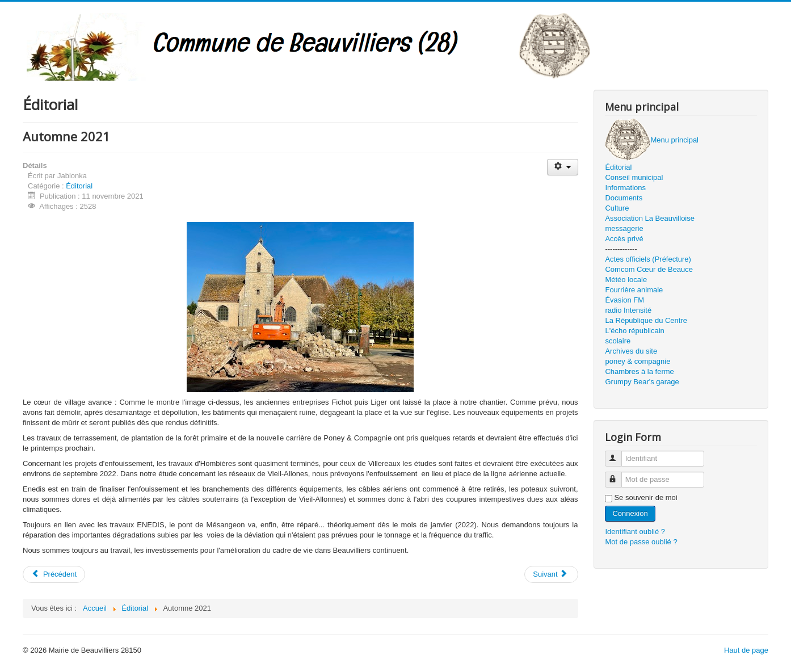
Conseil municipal (634, 177)
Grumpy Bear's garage (642, 382)
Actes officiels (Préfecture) (648, 259)
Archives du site (631, 351)
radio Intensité (628, 310)
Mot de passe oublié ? (641, 542)
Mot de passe (619, 475)
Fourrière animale (634, 290)
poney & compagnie (638, 361)
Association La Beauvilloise (650, 218)
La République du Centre (646, 320)
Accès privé (624, 239)
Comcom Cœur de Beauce (649, 269)
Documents (624, 198)
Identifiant (619, 454)
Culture (617, 208)
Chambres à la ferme (639, 371)
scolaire (618, 341)
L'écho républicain (634, 331)
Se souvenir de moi (645, 497)
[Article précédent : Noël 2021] (54, 574)
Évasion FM (624, 300)
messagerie (624, 228)
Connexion (630, 513)
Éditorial (79, 186)
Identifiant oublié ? (635, 532)
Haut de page (746, 650)
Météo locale (626, 280)
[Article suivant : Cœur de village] (551, 574)
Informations (625, 188)
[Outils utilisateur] (563, 167)
